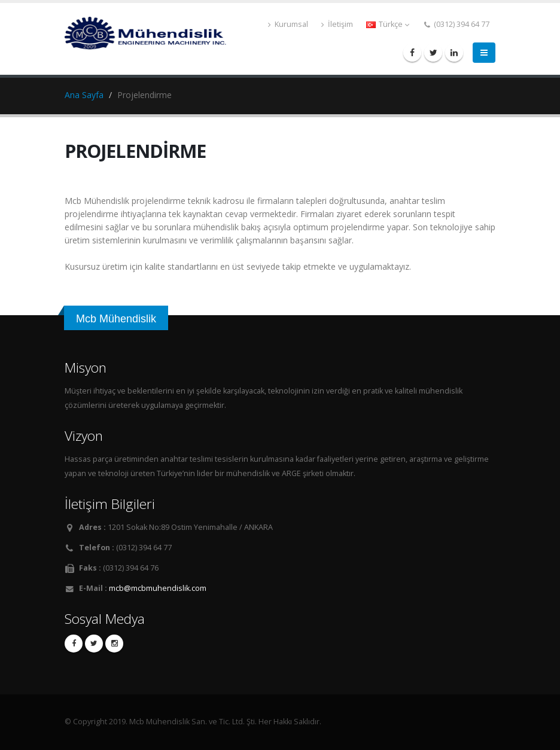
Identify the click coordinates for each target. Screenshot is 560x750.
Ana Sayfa (84, 95)
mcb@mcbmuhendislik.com (158, 588)
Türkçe (388, 24)
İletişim (337, 24)
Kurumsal (288, 24)
